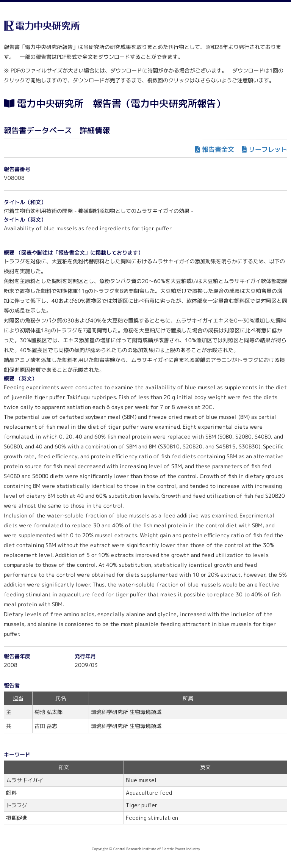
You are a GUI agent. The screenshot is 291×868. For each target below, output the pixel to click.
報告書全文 (218, 149)
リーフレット (268, 149)
